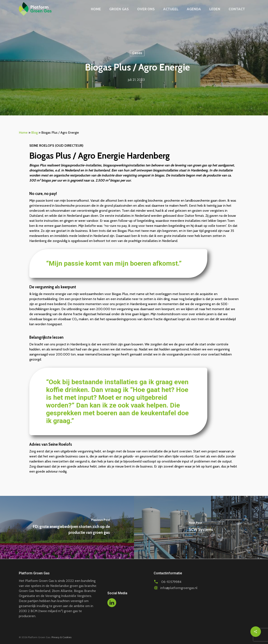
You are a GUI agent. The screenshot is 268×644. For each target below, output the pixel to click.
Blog (34, 133)
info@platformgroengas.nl (179, 588)
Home (96, 9)
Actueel (171, 9)
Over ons (146, 9)
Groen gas (119, 9)
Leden (215, 9)
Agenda (194, 9)
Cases (137, 53)
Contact (237, 9)
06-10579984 (171, 582)
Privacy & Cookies (61, 637)
